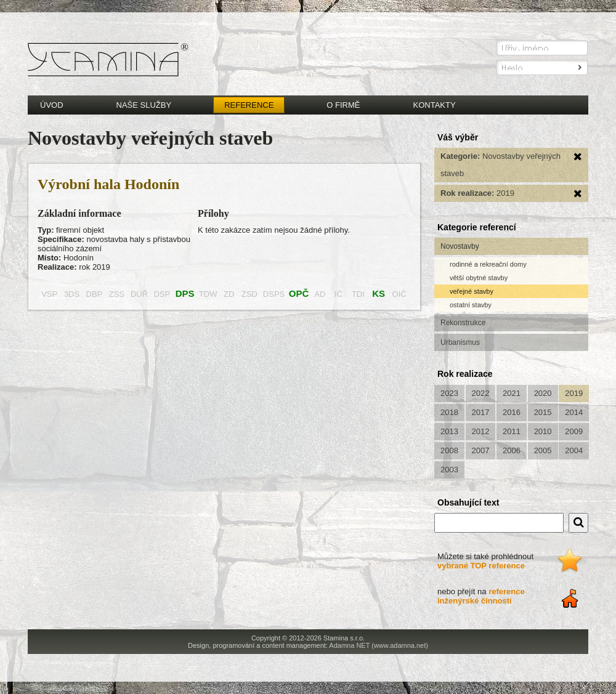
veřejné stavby (472, 291)
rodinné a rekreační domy (488, 264)
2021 (512, 393)
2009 (574, 431)
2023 (449, 393)
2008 (449, 450)
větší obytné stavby (479, 278)
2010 (543, 431)
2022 (481, 393)
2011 (512, 431)
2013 (449, 431)
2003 (449, 470)
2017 (481, 412)
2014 (574, 412)
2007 (481, 450)
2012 (481, 431)
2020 (543, 393)
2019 (574, 393)
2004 (574, 450)
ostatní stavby (471, 305)
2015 (543, 412)
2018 (449, 412)
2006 (512, 450)
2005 (543, 450)
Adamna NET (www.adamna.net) (379, 645)
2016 (512, 412)
